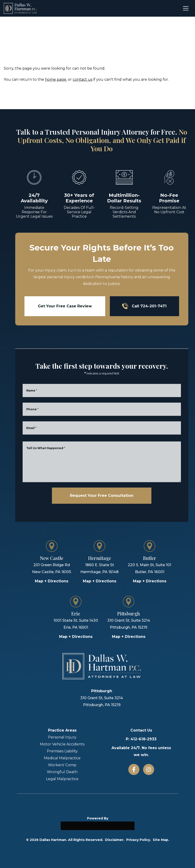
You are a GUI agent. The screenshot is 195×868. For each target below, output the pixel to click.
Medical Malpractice (62, 758)
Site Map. (161, 840)
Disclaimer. (115, 840)
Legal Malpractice (62, 779)
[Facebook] (134, 769)
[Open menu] (186, 8)
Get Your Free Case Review (65, 306)
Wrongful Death (62, 772)
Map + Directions (52, 581)
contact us (82, 79)
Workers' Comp (62, 765)
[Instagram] (149, 769)
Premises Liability (62, 751)
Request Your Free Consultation (102, 496)
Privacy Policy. (139, 840)
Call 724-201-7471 (144, 306)
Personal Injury (62, 737)
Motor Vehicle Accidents (62, 744)
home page (56, 79)
